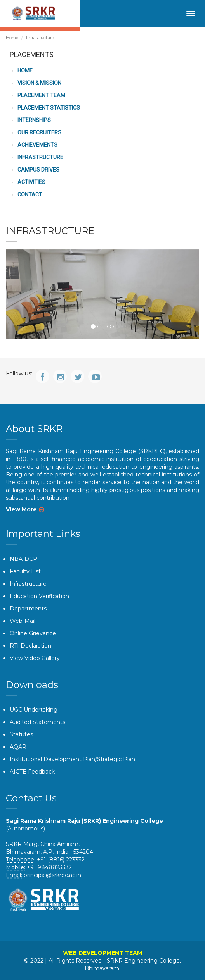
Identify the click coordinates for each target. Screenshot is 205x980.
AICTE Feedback (32, 772)
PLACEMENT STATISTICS (49, 108)
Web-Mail (23, 621)
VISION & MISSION (39, 83)
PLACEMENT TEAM (41, 95)
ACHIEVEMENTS (37, 145)
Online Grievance (33, 633)
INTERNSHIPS (34, 120)
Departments (28, 609)
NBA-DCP (23, 559)
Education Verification (39, 596)
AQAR (18, 747)
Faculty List (25, 571)
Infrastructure (28, 584)
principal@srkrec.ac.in (52, 875)
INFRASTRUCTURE (40, 157)
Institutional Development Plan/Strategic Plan (72, 759)
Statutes (21, 734)
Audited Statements (37, 722)
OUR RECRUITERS (39, 132)
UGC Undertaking (34, 710)
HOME (25, 70)
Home (12, 38)
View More (21, 509)
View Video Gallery (35, 658)
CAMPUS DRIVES (38, 170)
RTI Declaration (30, 646)
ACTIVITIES (31, 182)
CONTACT (30, 194)
